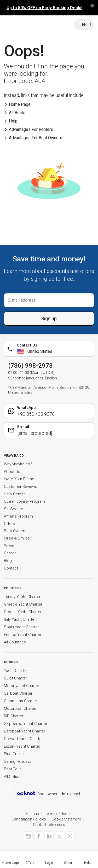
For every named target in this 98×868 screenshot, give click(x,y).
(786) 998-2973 (30, 366)
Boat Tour (12, 769)
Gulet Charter (16, 678)
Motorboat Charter (20, 708)
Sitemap (32, 814)
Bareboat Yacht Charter (25, 731)
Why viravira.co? (18, 464)
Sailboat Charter (18, 693)
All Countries (15, 642)
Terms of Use (56, 814)
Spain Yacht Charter (21, 627)
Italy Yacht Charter (20, 619)
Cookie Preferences (49, 825)
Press (9, 546)
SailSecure (14, 509)
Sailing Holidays (18, 761)
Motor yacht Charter (22, 686)
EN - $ (84, 25)
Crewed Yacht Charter (23, 739)
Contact (11, 568)
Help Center (15, 494)
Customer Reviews (21, 486)
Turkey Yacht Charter (22, 597)
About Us (12, 472)
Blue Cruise (14, 754)
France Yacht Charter (23, 635)
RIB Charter (14, 716)
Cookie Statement (66, 819)
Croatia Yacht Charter (23, 612)
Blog (8, 561)
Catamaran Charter (21, 701)
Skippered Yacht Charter (26, 724)
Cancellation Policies (29, 819)
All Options (13, 777)
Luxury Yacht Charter (22, 746)
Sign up (49, 318)
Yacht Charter (16, 671)
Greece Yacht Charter (23, 604)
